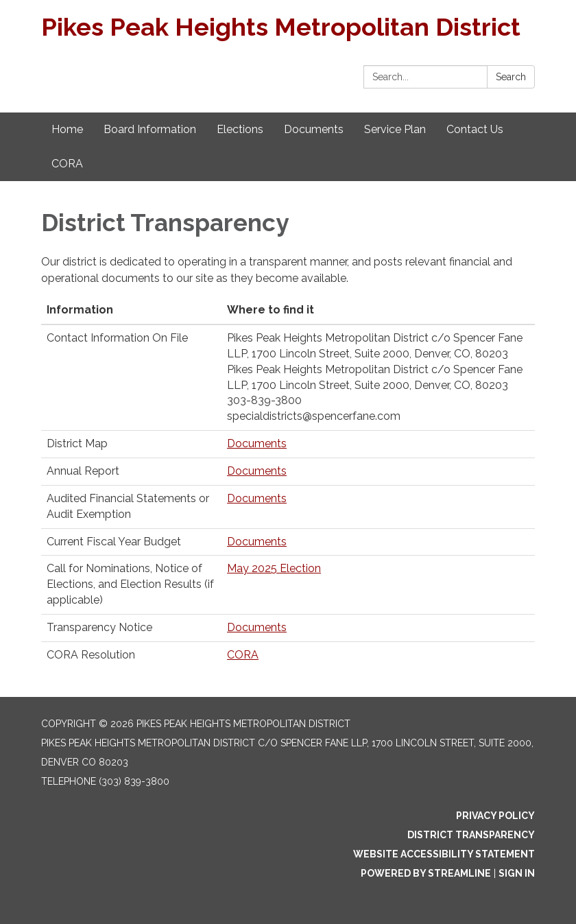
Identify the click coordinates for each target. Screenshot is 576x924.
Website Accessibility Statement (444, 854)
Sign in (517, 873)
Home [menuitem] (67, 129)
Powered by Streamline (426, 873)
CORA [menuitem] (67, 164)
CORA (243, 655)
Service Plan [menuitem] (395, 129)
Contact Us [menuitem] (475, 129)
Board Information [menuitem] (150, 129)
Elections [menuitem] (240, 129)
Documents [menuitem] (314, 129)
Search (511, 77)
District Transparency (471, 835)
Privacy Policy (495, 816)
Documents (257, 443)
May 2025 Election (274, 568)
